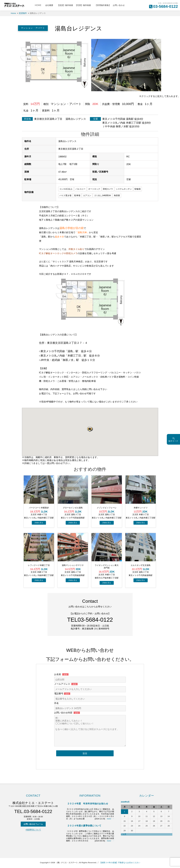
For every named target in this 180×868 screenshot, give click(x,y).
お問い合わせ (119, 5)
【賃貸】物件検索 (65, 5)
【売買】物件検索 (84, 5)
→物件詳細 (39, 523)
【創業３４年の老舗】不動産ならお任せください (120, 863)
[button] (90, 429)
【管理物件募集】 (103, 5)
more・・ (111, 819)
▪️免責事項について (33, 830)
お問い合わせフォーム (33, 824)
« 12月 (124, 834)
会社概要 (50, 5)
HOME (39, 5)
